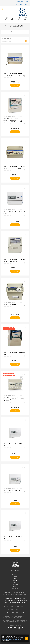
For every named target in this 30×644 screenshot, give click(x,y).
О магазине (15, 585)
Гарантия (15, 581)
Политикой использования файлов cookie (15, 602)
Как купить (15, 575)
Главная (6, 25)
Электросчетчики (22, 25)
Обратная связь (22, 5)
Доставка (15, 579)
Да (26, 639)
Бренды (15, 583)
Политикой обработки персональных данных (15, 598)
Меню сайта (13, 25)
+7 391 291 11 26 (15, 628)
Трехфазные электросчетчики (16, 27)
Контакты (15, 587)
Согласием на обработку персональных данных (15, 600)
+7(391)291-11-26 (22, 2)
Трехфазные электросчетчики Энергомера (16, 28)
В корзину (15, 85)
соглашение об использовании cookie (12, 639)
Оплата (15, 577)
